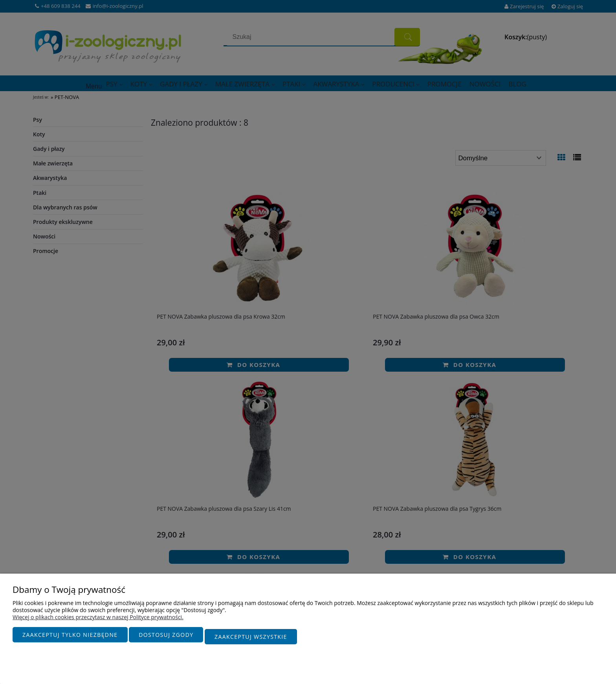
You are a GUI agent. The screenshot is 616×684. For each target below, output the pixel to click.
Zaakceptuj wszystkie (251, 639)
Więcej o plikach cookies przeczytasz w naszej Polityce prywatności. (98, 621)
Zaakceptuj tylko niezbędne (70, 639)
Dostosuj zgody (166, 639)
